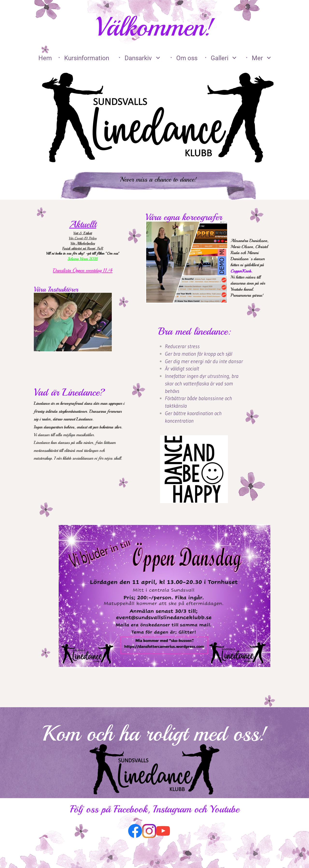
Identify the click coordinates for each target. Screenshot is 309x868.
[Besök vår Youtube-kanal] (163, 831)
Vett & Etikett (83, 233)
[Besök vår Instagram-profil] (149, 831)
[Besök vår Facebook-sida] (135, 831)
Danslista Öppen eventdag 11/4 (83, 270)
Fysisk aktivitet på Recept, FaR (83, 248)
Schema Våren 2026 (83, 259)
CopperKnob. (242, 271)
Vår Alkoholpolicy (83, 243)
